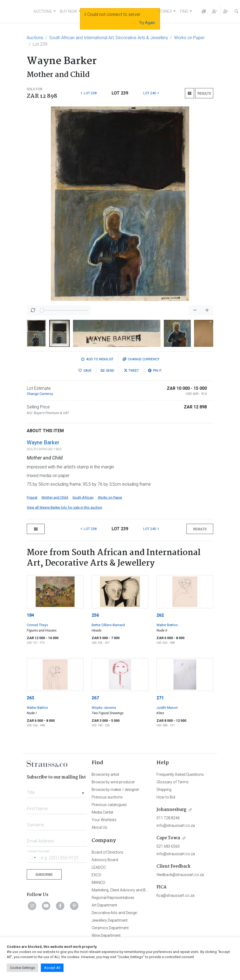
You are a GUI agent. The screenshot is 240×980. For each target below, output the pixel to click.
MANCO (98, 882)
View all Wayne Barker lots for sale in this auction (64, 507)
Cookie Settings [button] (22, 968)
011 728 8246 (168, 818)
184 (30, 615)
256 (95, 615)
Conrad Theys (37, 625)
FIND (184, 11)
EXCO (96, 875)
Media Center (103, 812)
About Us (99, 827)
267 (95, 698)
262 (160, 615)
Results (204, 93)
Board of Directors (107, 852)
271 (160, 698)
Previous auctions (107, 797)
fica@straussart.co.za (175, 895)
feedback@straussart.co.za (180, 875)
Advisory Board (105, 860)
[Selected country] (32, 858)
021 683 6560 (168, 846)
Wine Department (106, 935)
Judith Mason (167, 708)
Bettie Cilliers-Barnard (108, 625)
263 (30, 698)
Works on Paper (189, 38)
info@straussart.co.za (176, 825)
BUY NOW (69, 11)
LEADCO (99, 867)
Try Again (147, 23)
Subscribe (44, 875)
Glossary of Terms (173, 782)
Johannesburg (171, 810)
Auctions (35, 38)
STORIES (164, 11)
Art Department (104, 905)
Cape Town (168, 838)
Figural (32, 497)
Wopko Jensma (104, 708)
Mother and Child (55, 497)
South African (83, 497)
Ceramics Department (110, 928)
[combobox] (57, 791)
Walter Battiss (167, 625)
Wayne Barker (43, 442)
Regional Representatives (113, 898)
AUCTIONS (43, 11)
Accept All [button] (52, 968)
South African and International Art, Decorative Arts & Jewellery (109, 38)
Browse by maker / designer (115, 790)
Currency (141, 359)
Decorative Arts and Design (114, 913)
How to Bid (166, 797)
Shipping (164, 790)
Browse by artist (105, 774)
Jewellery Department (110, 920)
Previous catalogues (109, 805)
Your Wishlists (104, 820)
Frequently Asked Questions (180, 774)
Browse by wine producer (113, 782)
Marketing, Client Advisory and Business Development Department (147, 890)
